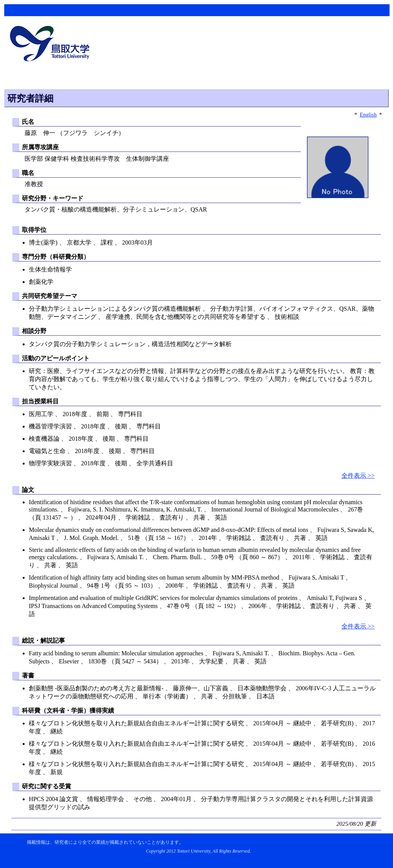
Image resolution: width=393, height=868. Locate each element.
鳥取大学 (52, 45)
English (368, 115)
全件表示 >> (358, 476)
